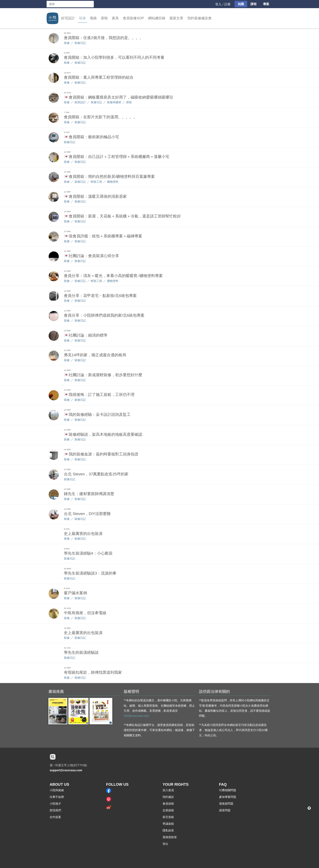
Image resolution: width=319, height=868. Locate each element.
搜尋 (91, 4)
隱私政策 (168, 830)
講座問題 (225, 810)
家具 (115, 18)
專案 (266, 4)
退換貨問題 (226, 804)
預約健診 (168, 797)
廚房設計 (80, 102)
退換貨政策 (170, 837)
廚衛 (104, 18)
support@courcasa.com (66, 770)
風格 (93, 18)
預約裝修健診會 (199, 18)
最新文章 (176, 18)
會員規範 (168, 804)
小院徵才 (55, 804)
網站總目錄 (157, 18)
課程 (253, 4)
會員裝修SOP (133, 18)
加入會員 (168, 790)
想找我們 (55, 810)
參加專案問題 (228, 797)
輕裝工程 (96, 182)
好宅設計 (68, 18)
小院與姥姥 (57, 790)
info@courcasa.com (136, 716)
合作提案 (55, 817)
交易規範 (168, 810)
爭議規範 (168, 824)
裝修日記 (80, 43)
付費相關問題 (228, 790)
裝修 (82, 18)
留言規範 (168, 817)
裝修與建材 (114, 102)
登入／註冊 (223, 4)
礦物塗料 (113, 182)
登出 (165, 844)
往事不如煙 (57, 797)
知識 (241, 4)
